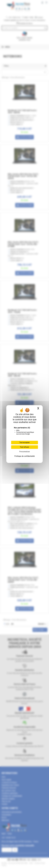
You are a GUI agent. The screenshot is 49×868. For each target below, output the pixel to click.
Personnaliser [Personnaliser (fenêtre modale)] (25, 452)
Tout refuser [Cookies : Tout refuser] (24, 447)
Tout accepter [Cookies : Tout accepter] (24, 442)
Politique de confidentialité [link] (25, 456)
